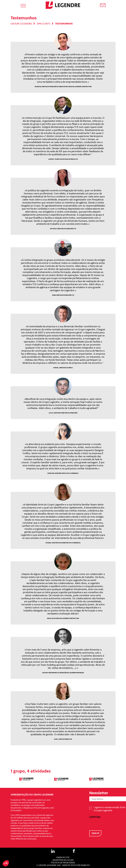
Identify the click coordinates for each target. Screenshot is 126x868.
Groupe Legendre (21, 24)
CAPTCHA (95, 817)
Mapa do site (63, 857)
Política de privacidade (63, 863)
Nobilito (85, 865)
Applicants (44, 24)
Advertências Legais (63, 860)
